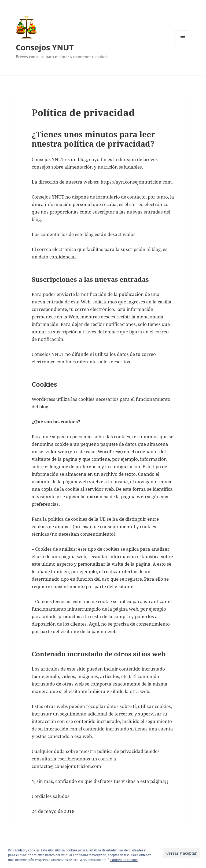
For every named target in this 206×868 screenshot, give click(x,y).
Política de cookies (124, 860)
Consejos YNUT (45, 47)
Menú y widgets (183, 45)
